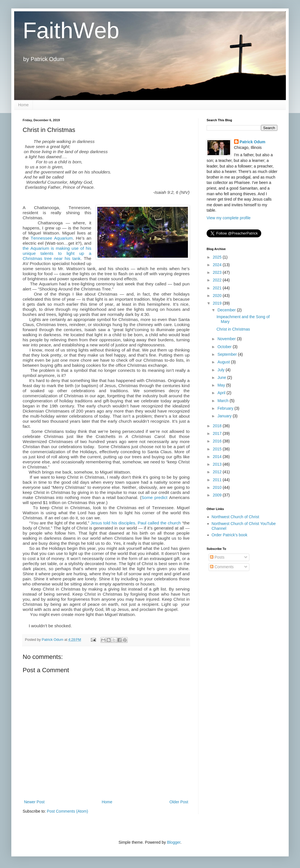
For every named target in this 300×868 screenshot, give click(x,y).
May (222, 385)
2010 (218, 487)
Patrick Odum (253, 142)
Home (23, 105)
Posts (217, 557)
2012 (218, 472)
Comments (222, 567)
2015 (218, 449)
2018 (218, 426)
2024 (218, 265)
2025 (218, 257)
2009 (218, 495)
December (227, 310)
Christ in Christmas (233, 329)
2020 (218, 296)
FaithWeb (71, 30)
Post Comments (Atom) (67, 811)
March (223, 401)
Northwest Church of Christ (235, 517)
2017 (218, 433)
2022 (218, 280)
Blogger (174, 842)
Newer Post (34, 802)
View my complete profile (229, 218)
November (227, 339)
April (222, 393)
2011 (218, 480)
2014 (218, 457)
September (228, 354)
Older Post (179, 802)
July (221, 370)
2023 (218, 272)
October (225, 347)
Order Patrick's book (230, 535)
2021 (218, 288)
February (226, 408)
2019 (218, 303)
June (222, 377)
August (224, 362)
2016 (218, 441)
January (225, 416)
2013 (218, 464)
